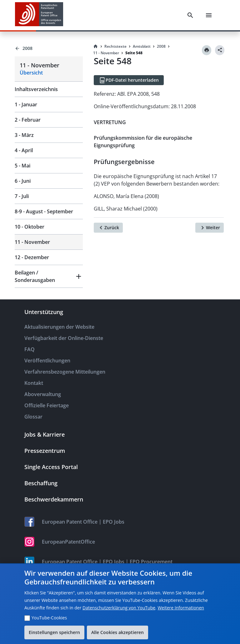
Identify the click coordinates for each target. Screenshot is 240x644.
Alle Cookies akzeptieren (117, 632)
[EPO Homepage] (39, 15)
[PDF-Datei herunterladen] (129, 80)
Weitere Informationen (181, 608)
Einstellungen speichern (54, 632)
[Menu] (209, 15)
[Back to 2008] (49, 48)
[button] (49, 276)
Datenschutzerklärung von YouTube (119, 608)
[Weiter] (210, 228)
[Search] (190, 15)
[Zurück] (108, 228)
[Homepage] (96, 46)
